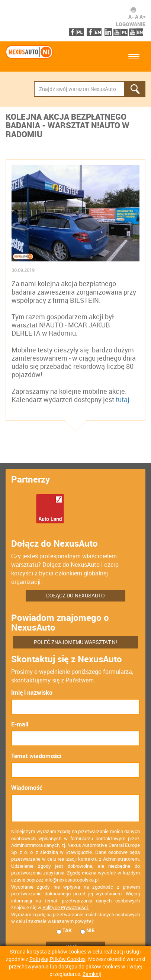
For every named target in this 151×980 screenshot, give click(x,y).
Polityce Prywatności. (66, 907)
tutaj (123, 399)
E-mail (20, 724)
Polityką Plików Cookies (57, 959)
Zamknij (92, 974)
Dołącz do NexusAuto (75, 595)
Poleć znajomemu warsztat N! (75, 642)
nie (87, 930)
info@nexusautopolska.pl (72, 880)
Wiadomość (27, 788)
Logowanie (131, 24)
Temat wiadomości (36, 756)
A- (131, 17)
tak (64, 930)
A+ (142, 17)
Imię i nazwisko (32, 692)
